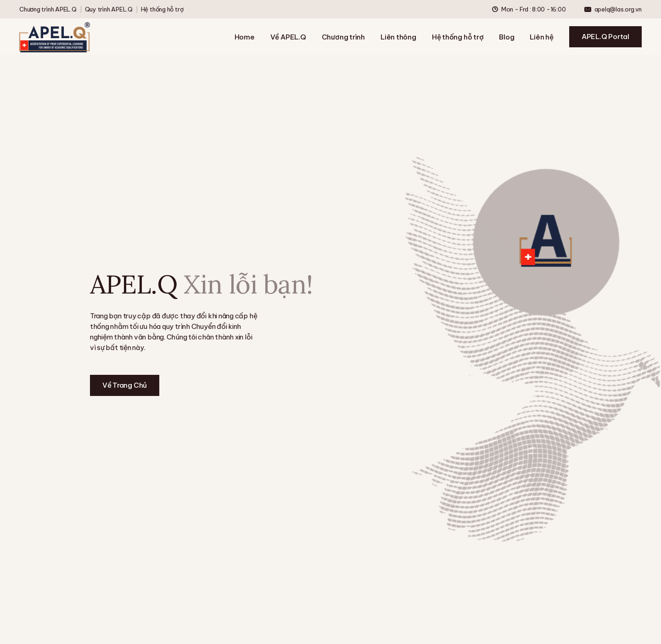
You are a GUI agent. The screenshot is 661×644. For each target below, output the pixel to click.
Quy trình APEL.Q (109, 9)
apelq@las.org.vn (618, 9)
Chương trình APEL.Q (48, 9)
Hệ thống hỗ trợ (162, 9)
